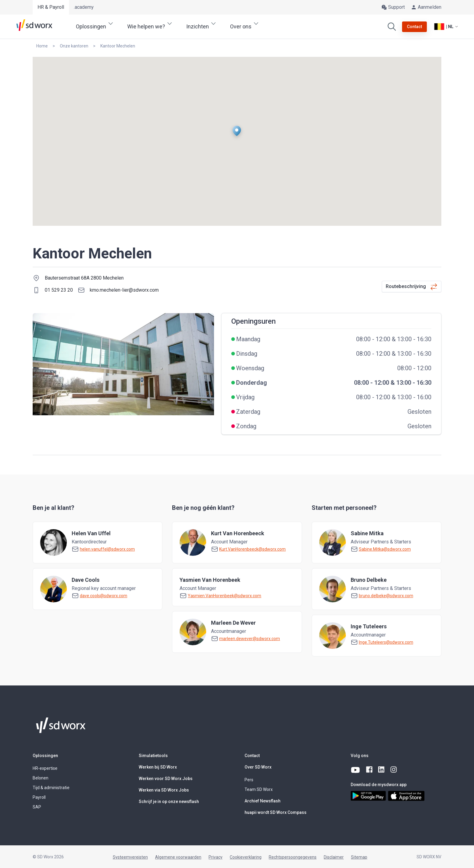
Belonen (41, 778)
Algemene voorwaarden (178, 857)
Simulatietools (153, 756)
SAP (37, 807)
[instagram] (394, 770)
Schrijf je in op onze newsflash (169, 802)
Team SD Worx (259, 789)
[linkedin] (382, 770)
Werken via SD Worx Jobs (164, 790)
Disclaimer (334, 857)
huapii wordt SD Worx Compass (276, 812)
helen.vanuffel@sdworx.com (107, 549)
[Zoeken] (392, 27)
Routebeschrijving (406, 286)
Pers (249, 780)
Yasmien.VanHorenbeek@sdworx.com (224, 596)
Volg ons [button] (360, 756)
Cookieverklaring (246, 857)
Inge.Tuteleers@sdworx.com (386, 642)
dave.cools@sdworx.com (104, 596)
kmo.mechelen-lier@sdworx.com (124, 290)
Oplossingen (45, 756)
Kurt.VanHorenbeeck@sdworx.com (252, 549)
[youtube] (356, 770)
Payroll (39, 797)
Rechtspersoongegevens (293, 857)
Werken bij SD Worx (158, 767)
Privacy (216, 857)
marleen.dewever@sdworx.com (250, 639)
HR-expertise (45, 768)
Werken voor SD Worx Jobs (166, 779)
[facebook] (370, 770)
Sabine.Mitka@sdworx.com (385, 549)
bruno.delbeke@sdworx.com (386, 596)
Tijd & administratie (51, 788)
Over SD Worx (258, 767)
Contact (252, 756)
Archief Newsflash (263, 801)
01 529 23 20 (59, 290)
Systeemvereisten (130, 857)
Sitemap (359, 857)
